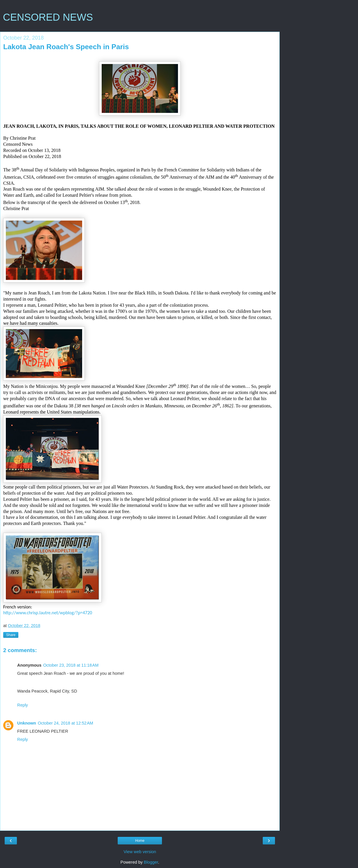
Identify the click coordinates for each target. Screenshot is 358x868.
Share (11, 635)
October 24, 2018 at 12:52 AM (66, 723)
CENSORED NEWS (48, 17)
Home (140, 841)
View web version (140, 852)
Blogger (151, 862)
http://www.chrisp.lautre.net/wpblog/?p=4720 (48, 613)
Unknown (27, 723)
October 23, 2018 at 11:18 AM (71, 665)
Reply (23, 705)
